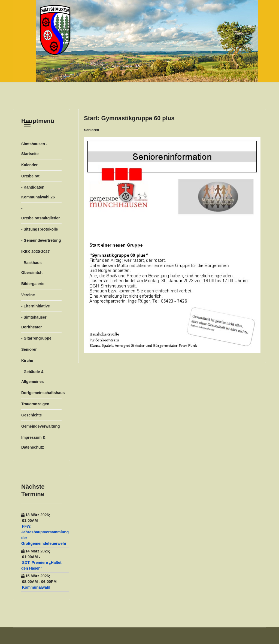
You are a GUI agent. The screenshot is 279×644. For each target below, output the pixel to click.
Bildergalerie (33, 284)
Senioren (29, 349)
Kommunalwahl (36, 587)
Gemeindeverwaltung (41, 426)
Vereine (28, 295)
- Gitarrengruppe (36, 338)
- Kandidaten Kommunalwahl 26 (38, 192)
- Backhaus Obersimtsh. (32, 268)
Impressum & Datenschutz (33, 442)
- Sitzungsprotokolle (40, 229)
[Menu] (27, 124)
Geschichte (31, 415)
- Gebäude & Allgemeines (32, 377)
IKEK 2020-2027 (35, 252)
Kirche (27, 361)
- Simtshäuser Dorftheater (34, 322)
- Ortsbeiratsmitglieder (41, 213)
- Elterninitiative (36, 306)
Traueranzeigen (35, 404)
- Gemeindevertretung (41, 240)
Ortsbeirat (30, 176)
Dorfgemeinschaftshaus (41, 393)
